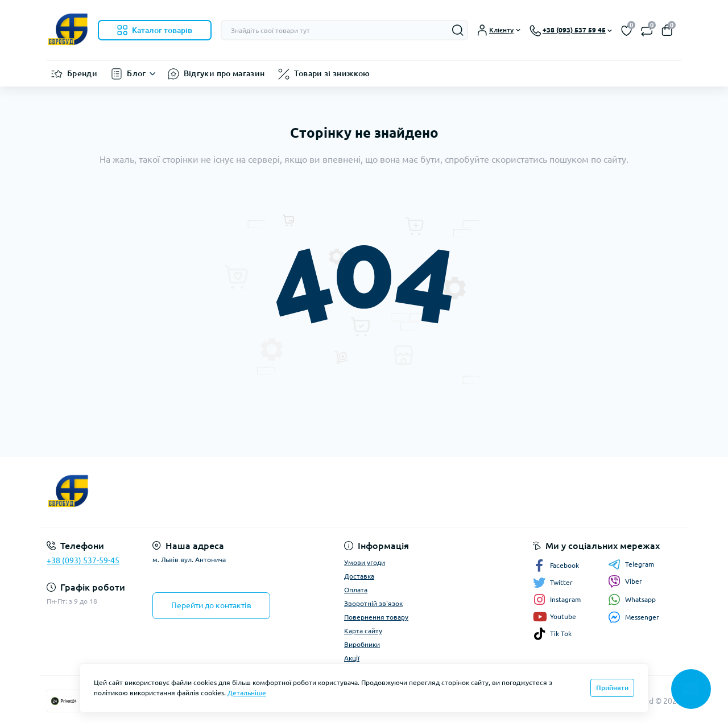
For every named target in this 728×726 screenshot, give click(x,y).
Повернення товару (376, 617)
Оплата (356, 590)
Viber (625, 581)
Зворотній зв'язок (373, 603)
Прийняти (612, 688)
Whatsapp (632, 599)
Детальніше (247, 693)
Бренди (82, 73)
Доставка (359, 576)
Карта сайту (363, 631)
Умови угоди (365, 562)
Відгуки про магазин (224, 73)
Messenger (634, 617)
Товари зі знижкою (332, 73)
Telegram (631, 564)
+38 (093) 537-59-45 (83, 560)
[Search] (458, 30)
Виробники (362, 644)
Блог (136, 73)
